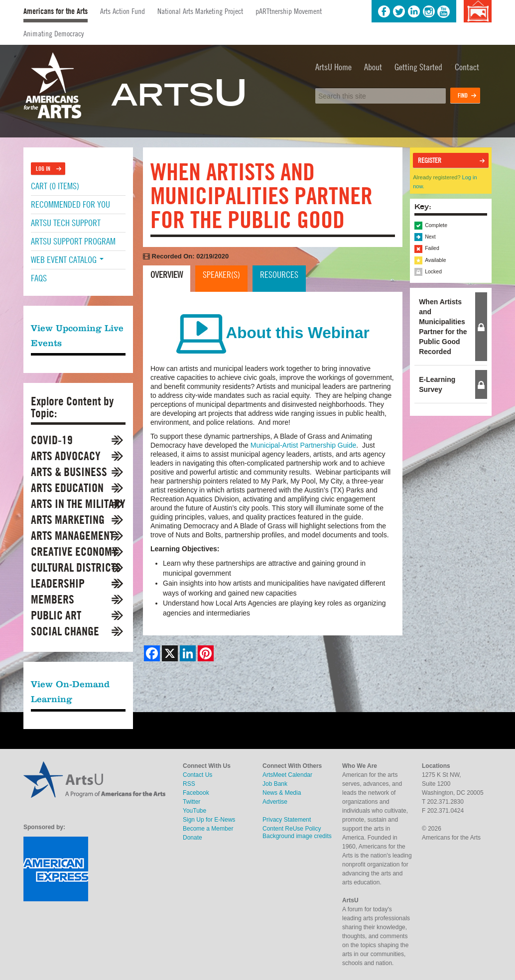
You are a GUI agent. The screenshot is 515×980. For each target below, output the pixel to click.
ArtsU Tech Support (66, 223)
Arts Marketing (68, 520)
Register (430, 160)
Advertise (275, 802)
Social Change (65, 631)
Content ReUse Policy (292, 829)
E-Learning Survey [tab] (437, 384)
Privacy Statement (287, 820)
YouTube (444, 11)
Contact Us (197, 775)
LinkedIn (414, 11)
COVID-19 (52, 440)
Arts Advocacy (66, 456)
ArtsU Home (333, 67)
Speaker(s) (221, 275)
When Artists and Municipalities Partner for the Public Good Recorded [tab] (443, 327)
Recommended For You (70, 204)
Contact (467, 67)
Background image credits (477, 11)
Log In (43, 169)
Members (53, 599)
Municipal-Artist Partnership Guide (303, 445)
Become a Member (208, 829)
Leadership (58, 583)
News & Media (282, 793)
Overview (167, 275)
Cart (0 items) (55, 186)
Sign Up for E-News (209, 820)
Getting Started (418, 67)
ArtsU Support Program (73, 241)
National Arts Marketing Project (200, 11)
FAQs (39, 278)
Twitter (399, 11)
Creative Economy (74, 551)
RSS (189, 784)
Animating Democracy (54, 33)
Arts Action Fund (123, 11)
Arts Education (67, 488)
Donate (193, 838)
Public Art (56, 615)
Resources (279, 275)
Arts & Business (69, 472)
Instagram (429, 11)
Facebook (384, 11)
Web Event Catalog (67, 260)
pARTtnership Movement (289, 11)
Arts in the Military (78, 504)
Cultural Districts (76, 567)
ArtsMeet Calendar (287, 775)
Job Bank (275, 784)
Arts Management (72, 536)
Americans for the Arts (56, 11)
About (373, 67)
